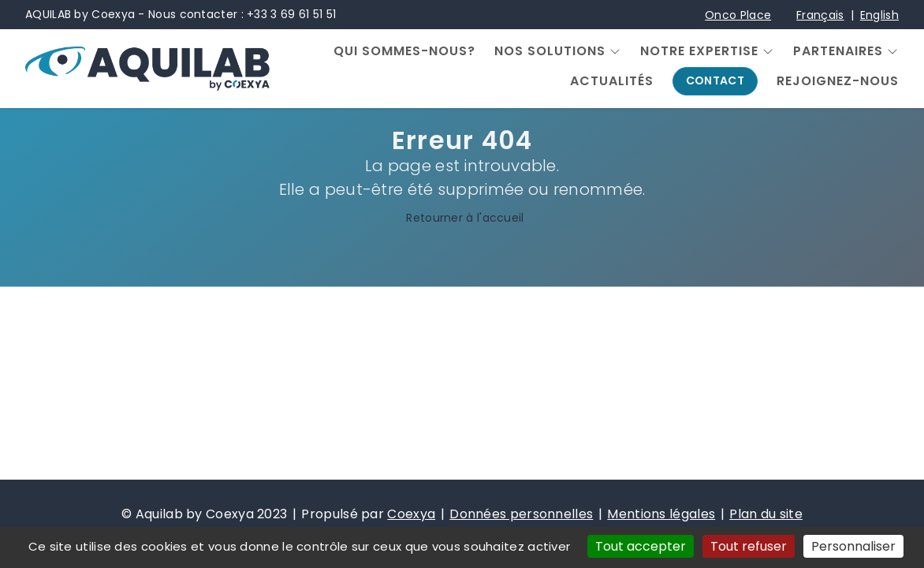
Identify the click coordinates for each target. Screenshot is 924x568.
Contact (715, 80)
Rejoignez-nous (838, 81)
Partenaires (838, 51)
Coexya (411, 514)
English (879, 15)
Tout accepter (641, 546)
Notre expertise (699, 51)
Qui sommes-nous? (404, 51)
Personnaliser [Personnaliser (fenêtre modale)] (853, 546)
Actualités (612, 81)
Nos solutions (550, 51)
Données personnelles (521, 514)
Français (820, 15)
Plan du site (766, 514)
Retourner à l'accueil (462, 219)
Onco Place (738, 15)
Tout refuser (749, 546)
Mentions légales (661, 514)
